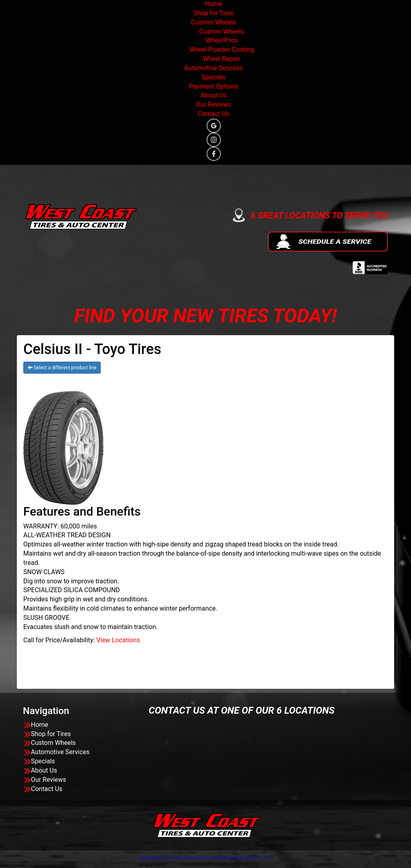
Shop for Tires (214, 13)
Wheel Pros (222, 40)
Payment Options (214, 86)
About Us (213, 95)
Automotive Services (214, 68)
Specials (214, 77)
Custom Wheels (214, 22)
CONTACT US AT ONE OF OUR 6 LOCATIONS (241, 710)
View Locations (118, 640)
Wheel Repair (221, 59)
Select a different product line (62, 368)
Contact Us (214, 114)
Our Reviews (214, 104)
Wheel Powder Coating (221, 50)
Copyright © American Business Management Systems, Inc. (206, 858)
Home (213, 4)
